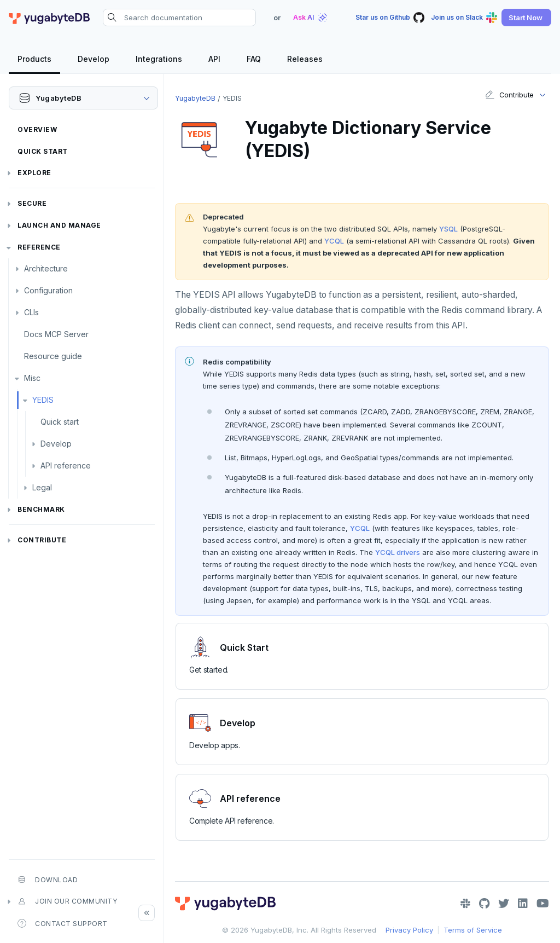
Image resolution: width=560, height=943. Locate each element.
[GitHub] (484, 904)
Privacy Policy (409, 930)
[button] (526, 18)
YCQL (334, 241)
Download (48, 880)
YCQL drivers (398, 552)
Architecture (46, 268)
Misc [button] (32, 378)
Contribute (42, 540)
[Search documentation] (179, 18)
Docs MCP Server (56, 334)
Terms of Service (473, 930)
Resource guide (53, 356)
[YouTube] (543, 904)
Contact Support (63, 923)
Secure (32, 203)
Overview (37, 129)
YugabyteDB (195, 98)
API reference (66, 465)
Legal (42, 487)
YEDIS (43, 400)
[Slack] (465, 904)
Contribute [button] (509, 95)
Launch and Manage (59, 225)
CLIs (31, 312)
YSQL (448, 229)
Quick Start (43, 151)
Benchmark (41, 509)
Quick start (60, 422)
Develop (56, 444)
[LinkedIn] (523, 904)
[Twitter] (504, 904)
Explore (34, 173)
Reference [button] (39, 247)
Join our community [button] (67, 901)
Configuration (48, 290)
